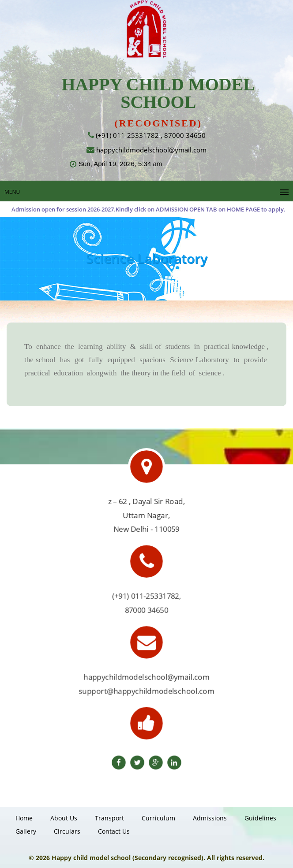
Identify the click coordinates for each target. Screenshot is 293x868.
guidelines (260, 818)
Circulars (67, 831)
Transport (109, 818)
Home (24, 818)
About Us (64, 818)
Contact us (114, 831)
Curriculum (158, 818)
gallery (26, 831)
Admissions (210, 818)
